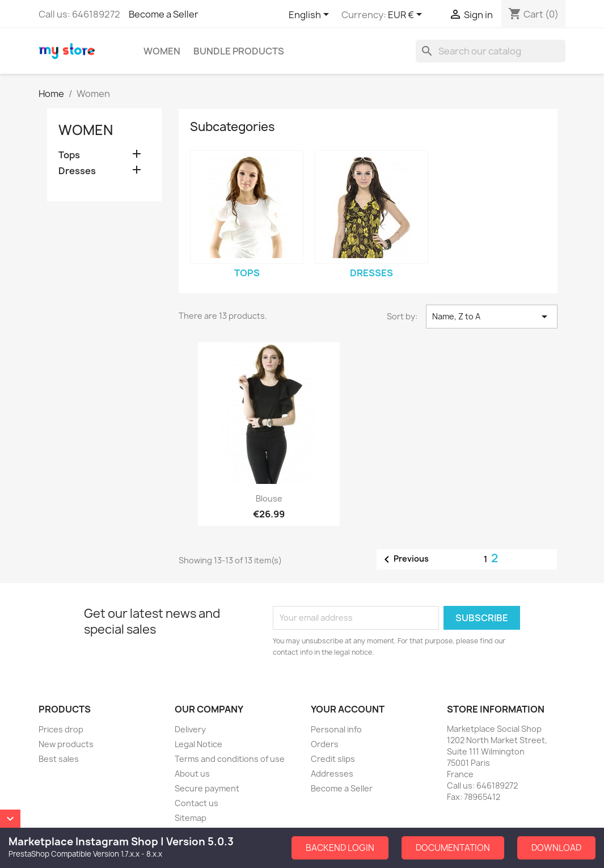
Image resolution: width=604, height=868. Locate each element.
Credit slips (333, 759)
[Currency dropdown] (407, 15)
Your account (348, 709)
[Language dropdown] (311, 15)
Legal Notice (198, 744)
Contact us (197, 803)
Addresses (332, 774)
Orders (325, 744)
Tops (69, 155)
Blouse (269, 498)
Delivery (190, 729)
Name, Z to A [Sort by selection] (492, 317)
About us (192, 774)
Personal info (336, 729)
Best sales (59, 759)
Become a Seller (164, 14)
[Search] (491, 51)
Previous (404, 559)
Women (162, 51)
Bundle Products (239, 51)
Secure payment (207, 788)
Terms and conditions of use (230, 759)
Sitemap (191, 818)
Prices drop (61, 729)
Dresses (77, 171)
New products (66, 744)
